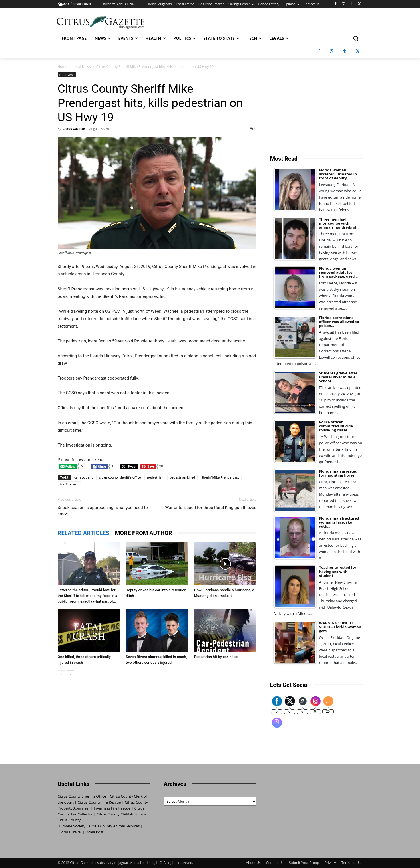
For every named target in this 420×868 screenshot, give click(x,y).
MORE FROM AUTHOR (144, 533)
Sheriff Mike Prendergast (220, 477)
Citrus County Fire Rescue (99, 802)
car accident (83, 477)
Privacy (330, 863)
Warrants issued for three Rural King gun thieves (211, 508)
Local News (82, 67)
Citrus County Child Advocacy (121, 814)
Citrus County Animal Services (114, 826)
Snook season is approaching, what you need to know (103, 511)
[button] (356, 38)
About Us (253, 863)
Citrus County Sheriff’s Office (82, 796)
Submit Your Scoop (304, 863)
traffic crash (69, 484)
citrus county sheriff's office (120, 477)
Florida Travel (70, 832)
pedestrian (155, 477)
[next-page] (70, 674)
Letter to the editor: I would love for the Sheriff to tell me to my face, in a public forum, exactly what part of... (88, 596)
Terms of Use (352, 863)
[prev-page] (61, 674)
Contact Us (275, 863)
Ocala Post (94, 832)
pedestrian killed (183, 477)
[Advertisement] (316, 108)
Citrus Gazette (74, 129)
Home (63, 67)
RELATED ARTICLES (84, 533)
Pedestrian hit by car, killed (216, 657)
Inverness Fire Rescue (112, 808)
